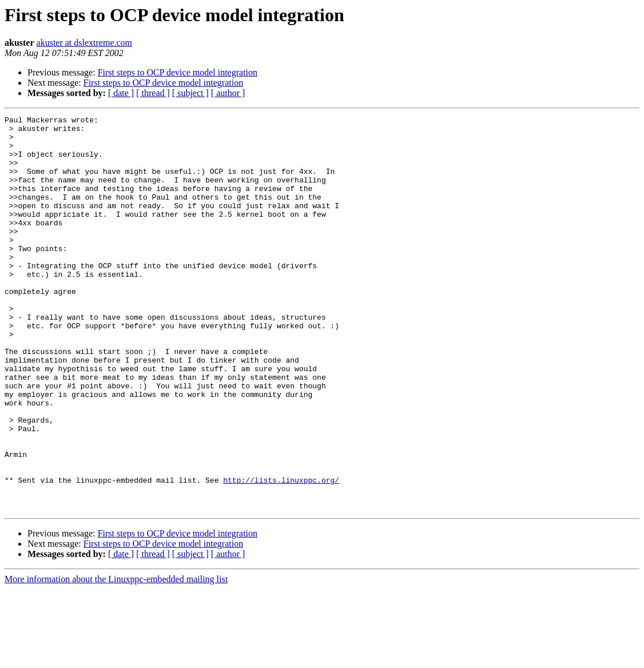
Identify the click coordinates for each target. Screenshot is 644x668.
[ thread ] (153, 93)
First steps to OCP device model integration (178, 72)
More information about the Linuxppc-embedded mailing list (116, 658)
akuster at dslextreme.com (85, 43)
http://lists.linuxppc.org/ (281, 554)
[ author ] (228, 93)
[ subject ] (190, 93)
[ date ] (121, 93)
